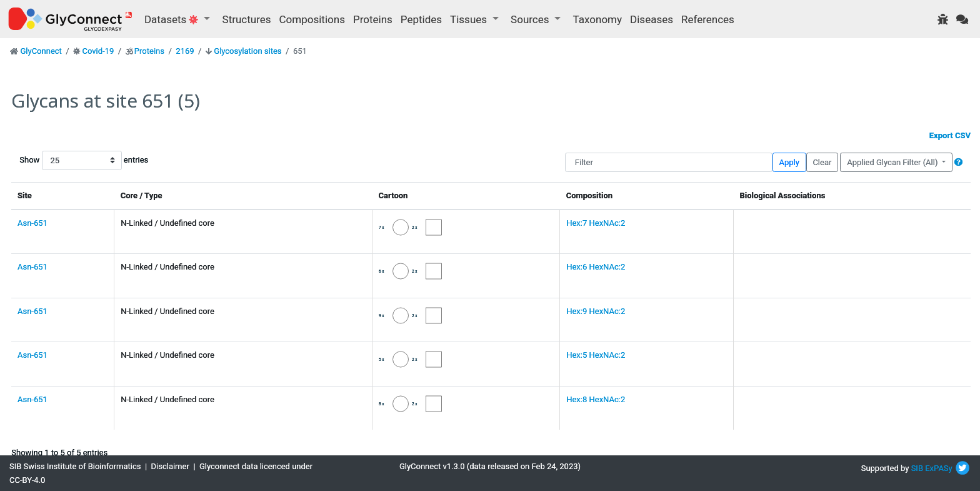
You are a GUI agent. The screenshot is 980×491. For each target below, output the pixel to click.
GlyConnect (41, 51)
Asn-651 (32, 223)
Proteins (373, 19)
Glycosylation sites (247, 51)
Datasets (173, 19)
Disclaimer (170, 466)
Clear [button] (822, 162)
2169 (185, 51)
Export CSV (950, 135)
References (708, 19)
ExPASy (939, 468)
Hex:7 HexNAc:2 (596, 223)
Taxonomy (597, 19)
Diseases (652, 19)
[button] (958, 162)
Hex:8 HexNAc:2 (596, 399)
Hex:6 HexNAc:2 (596, 267)
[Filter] (669, 162)
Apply (789, 162)
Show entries (59, 160)
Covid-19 (98, 51)
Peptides (421, 19)
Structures (247, 19)
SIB (917, 468)
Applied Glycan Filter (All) (893, 162)
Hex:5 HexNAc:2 (596, 355)
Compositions (312, 19)
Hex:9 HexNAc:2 (596, 311)
